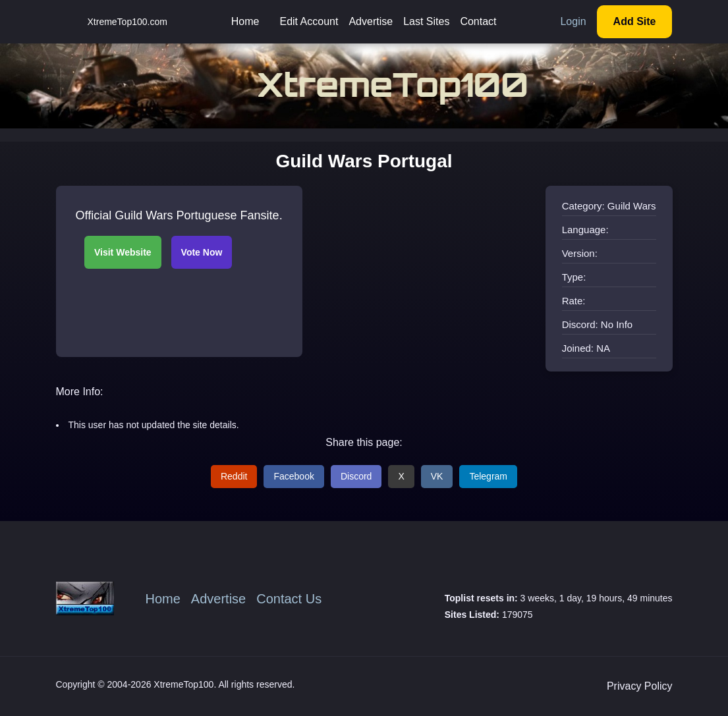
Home (245, 21)
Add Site (635, 21)
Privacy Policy (640, 686)
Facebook (294, 476)
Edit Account (309, 21)
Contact (478, 21)
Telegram (488, 476)
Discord (356, 476)
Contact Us (289, 599)
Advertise (371, 21)
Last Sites (426, 21)
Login (573, 21)
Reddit (234, 476)
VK (437, 476)
